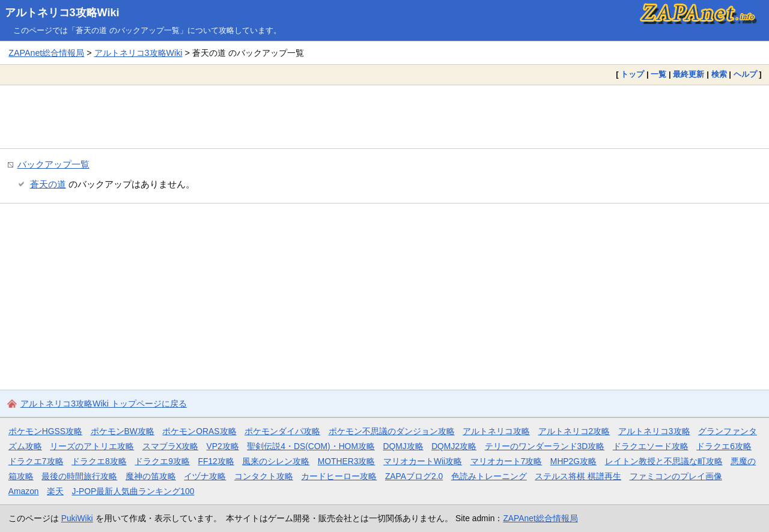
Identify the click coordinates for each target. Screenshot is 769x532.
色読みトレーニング (489, 476)
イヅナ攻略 (205, 476)
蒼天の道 (48, 184)
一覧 (658, 74)
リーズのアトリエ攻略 (92, 446)
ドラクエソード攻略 (651, 446)
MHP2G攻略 (573, 461)
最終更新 (688, 74)
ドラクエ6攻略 (724, 446)
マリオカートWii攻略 (423, 461)
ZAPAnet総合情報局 (46, 53)
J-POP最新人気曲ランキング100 (133, 491)
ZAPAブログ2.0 (414, 476)
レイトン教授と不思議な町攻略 (664, 461)
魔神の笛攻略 (151, 476)
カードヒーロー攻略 (339, 476)
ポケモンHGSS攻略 (45, 431)
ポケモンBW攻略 (123, 431)
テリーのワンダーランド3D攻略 (545, 446)
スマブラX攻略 (170, 446)
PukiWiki (77, 518)
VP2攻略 (223, 446)
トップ (632, 74)
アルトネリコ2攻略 (574, 431)
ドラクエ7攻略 (36, 461)
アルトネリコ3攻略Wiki (62, 13)
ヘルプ (745, 74)
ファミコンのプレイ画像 (676, 476)
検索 (719, 74)
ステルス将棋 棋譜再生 (578, 476)
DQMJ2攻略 (454, 446)
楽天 (55, 491)
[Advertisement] (384, 116)
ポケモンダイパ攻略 (282, 431)
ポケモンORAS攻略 (199, 431)
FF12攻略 (216, 461)
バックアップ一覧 (53, 164)
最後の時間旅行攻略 (79, 476)
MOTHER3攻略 (347, 461)
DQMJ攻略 (403, 446)
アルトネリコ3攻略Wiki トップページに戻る (104, 404)
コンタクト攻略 (264, 476)
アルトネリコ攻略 (496, 431)
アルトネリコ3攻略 (654, 431)
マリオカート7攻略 (506, 461)
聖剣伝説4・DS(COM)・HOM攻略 (311, 446)
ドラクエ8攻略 (99, 461)
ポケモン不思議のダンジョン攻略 (392, 431)
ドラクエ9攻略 (162, 461)
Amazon (24, 491)
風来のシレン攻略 (276, 461)
